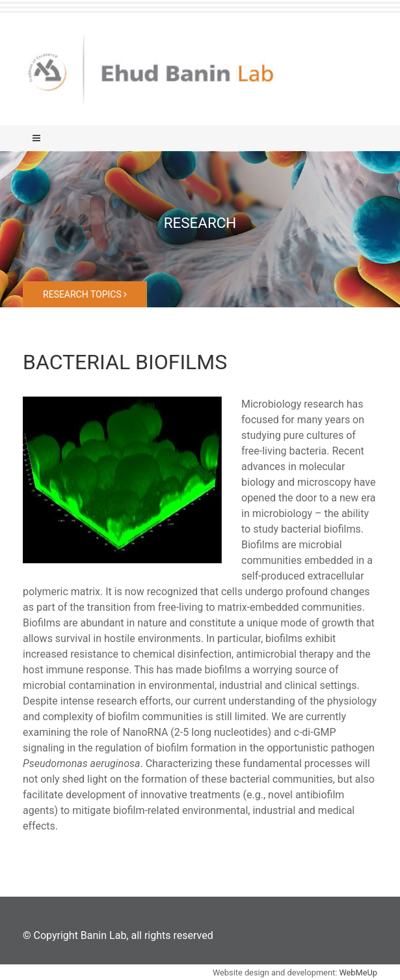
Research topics (85, 294)
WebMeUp (358, 973)
